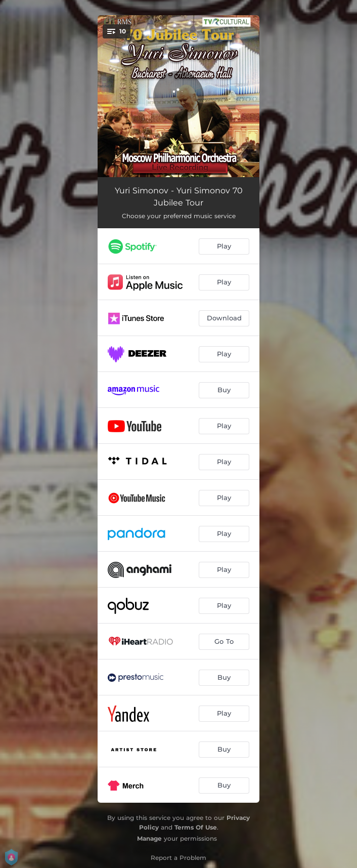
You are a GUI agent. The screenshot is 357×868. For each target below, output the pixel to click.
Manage (149, 838)
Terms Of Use (196, 827)
